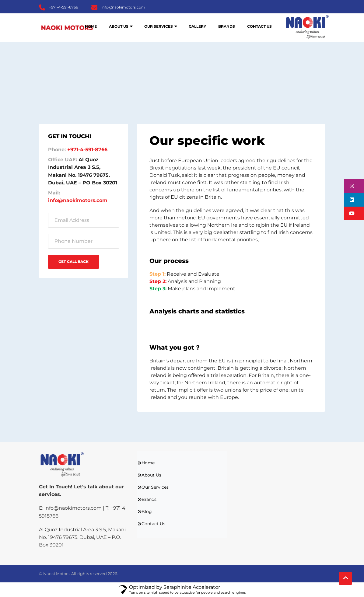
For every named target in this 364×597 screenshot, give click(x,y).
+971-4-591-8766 (63, 7)
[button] (354, 186)
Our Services (159, 26)
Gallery (197, 26)
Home (91, 26)
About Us (119, 26)
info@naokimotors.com (123, 7)
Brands (227, 26)
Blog (147, 511)
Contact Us (259, 26)
